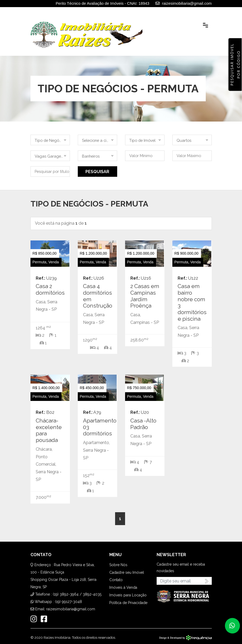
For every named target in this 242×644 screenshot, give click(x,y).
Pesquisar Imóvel (97, 173)
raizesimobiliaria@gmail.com (71, 609)
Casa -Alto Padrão (143, 424)
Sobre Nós (118, 565)
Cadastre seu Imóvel (127, 572)
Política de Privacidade (128, 603)
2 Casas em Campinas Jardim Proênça (145, 296)
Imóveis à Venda (123, 587)
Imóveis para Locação (128, 595)
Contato (116, 580)
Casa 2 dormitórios (50, 290)
